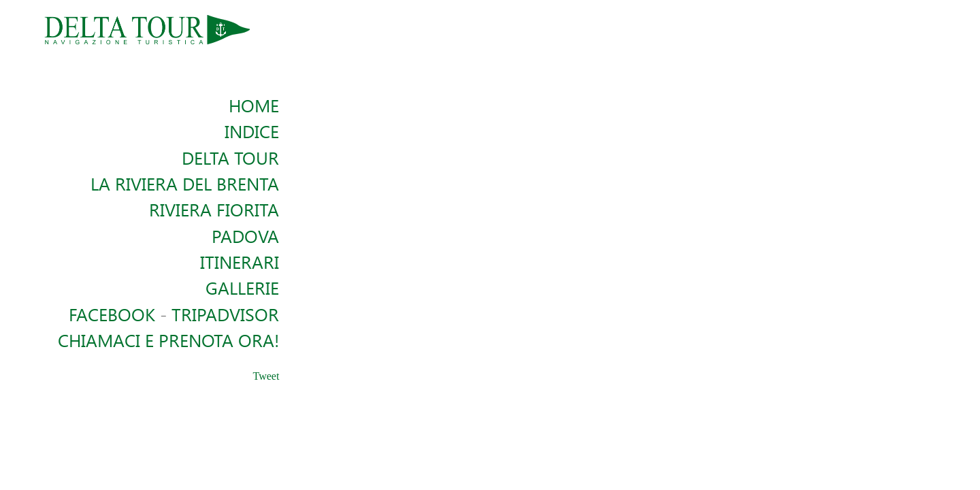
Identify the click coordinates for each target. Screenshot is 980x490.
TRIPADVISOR (225, 314)
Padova (245, 235)
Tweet (266, 376)
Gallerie (242, 287)
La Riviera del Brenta (185, 183)
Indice (252, 131)
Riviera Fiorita (214, 209)
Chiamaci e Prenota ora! (168, 340)
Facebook (112, 314)
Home (254, 105)
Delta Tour (230, 157)
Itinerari (240, 261)
